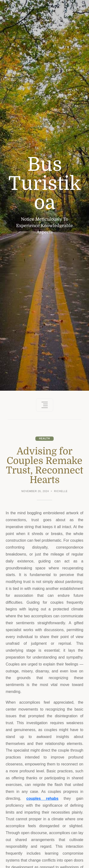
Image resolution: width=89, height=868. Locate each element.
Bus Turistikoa (45, 184)
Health (45, 439)
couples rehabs (42, 798)
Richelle (61, 491)
